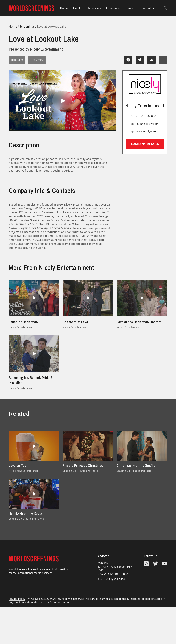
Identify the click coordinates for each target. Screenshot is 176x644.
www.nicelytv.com (147, 131)
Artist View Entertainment (24, 471)
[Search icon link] (165, 8)
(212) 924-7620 (116, 580)
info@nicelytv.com (147, 124)
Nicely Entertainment (21, 327)
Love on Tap (18, 465)
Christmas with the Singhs (136, 465)
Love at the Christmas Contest (139, 322)
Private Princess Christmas (83, 465)
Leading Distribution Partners (80, 471)
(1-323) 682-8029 (147, 116)
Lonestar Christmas (23, 322)
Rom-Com (17, 60)
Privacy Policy (17, 599)
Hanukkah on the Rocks (26, 513)
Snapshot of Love (75, 322)
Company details (145, 144)
